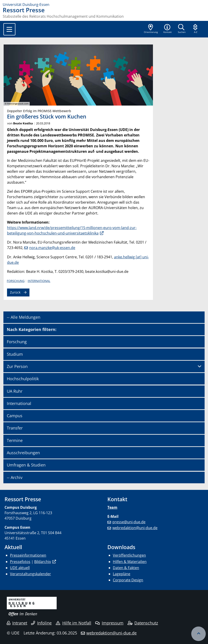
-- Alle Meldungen (24, 317)
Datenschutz (143, 623)
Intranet (17, 623)
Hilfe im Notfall (74, 623)
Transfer (15, 428)
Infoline (41, 623)
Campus (15, 416)
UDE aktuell (20, 568)
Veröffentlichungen (129, 555)
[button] (167, 29)
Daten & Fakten (126, 568)
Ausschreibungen (23, 453)
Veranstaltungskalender (30, 574)
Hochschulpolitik (23, 379)
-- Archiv (15, 477)
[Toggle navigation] (9, 29)
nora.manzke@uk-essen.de (52, 248)
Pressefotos (20, 562)
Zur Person (17, 366)
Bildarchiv (43, 562)
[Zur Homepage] (104, 5)
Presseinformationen (28, 555)
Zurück (15, 292)
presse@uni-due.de (129, 522)
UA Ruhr (15, 391)
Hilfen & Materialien (130, 562)
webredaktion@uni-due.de (135, 528)
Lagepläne (122, 574)
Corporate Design (128, 580)
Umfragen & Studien (26, 465)
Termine (15, 440)
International (39, 281)
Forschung (16, 281)
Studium (15, 354)
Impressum (109, 623)
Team (112, 507)
